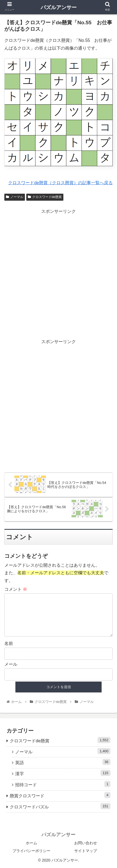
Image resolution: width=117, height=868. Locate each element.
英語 (63, 762)
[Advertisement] (58, 274)
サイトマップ (86, 851)
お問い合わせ (86, 843)
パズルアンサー (59, 7)
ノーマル (15, 197)
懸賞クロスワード (60, 795)
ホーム (31, 843)
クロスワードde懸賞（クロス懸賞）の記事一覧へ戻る (60, 183)
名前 (9, 643)
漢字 (63, 773)
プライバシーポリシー (31, 851)
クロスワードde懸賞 (45, 197)
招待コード (63, 784)
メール (11, 664)
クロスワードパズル (60, 806)
